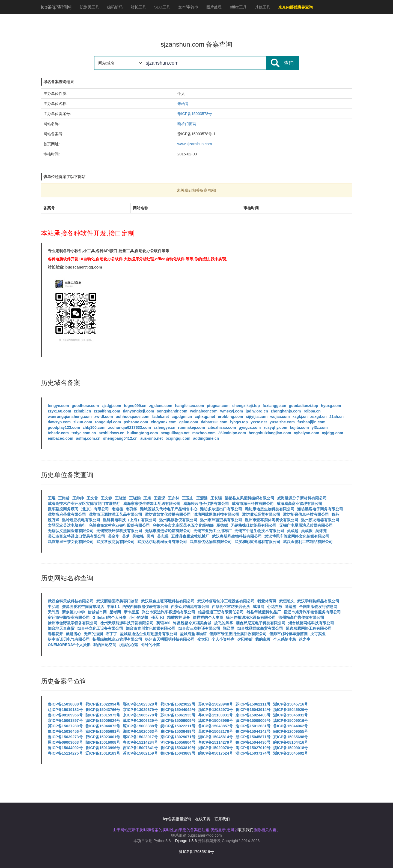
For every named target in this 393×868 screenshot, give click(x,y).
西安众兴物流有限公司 (190, 607)
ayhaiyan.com (307, 433)
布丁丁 (111, 634)
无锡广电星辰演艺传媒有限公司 (306, 525)
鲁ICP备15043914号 (253, 710)
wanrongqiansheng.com (70, 417)
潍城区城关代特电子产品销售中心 (169, 509)
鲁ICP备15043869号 (178, 753)
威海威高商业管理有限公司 (299, 504)
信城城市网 (97, 612)
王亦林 (174, 498)
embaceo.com (60, 438)
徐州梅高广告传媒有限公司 (301, 617)
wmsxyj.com (232, 411)
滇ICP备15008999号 (216, 721)
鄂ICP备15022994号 (103, 704)
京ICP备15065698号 (291, 737)
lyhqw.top (239, 422)
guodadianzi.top (304, 406)
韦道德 (117, 509)
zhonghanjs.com (286, 411)
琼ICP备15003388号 (140, 726)
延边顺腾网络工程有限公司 (309, 628)
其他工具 (263, 7)
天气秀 (53, 612)
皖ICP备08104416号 (291, 742)
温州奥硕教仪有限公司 (178, 520)
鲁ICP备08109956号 (65, 715)
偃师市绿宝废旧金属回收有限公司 (238, 634)
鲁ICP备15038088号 (65, 704)
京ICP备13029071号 (178, 737)
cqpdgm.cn (182, 417)
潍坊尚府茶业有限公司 (67, 514)
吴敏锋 (138, 536)
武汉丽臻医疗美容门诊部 (117, 601)
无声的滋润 (93, 634)
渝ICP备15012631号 (253, 726)
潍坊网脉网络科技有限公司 (216, 514)
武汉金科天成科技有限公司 (71, 601)
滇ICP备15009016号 (291, 721)
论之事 (305, 639)
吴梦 (126, 536)
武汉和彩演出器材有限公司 (257, 542)
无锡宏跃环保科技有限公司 (119, 531)
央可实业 (318, 634)
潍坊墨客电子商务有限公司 (320, 509)
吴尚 (150, 536)
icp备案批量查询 (177, 819)
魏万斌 (53, 520)
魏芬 (335, 514)
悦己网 (229, 628)
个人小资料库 (223, 639)
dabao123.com (214, 422)
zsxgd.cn (318, 417)
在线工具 (203, 819)
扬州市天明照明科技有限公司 (170, 639)
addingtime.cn (206, 438)
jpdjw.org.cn (257, 411)
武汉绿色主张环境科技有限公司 (168, 601)
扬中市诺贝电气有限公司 (69, 639)
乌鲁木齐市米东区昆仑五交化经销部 (183, 525)
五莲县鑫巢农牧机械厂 (190, 536)
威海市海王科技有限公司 (253, 504)
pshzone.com (136, 422)
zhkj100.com (94, 427)
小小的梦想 (139, 617)
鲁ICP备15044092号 (65, 748)
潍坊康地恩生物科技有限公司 (270, 509)
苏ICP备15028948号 (216, 704)
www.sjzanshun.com (195, 144)
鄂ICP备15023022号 (178, 704)
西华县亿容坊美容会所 (231, 607)
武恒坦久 (287, 601)
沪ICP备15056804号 (178, 742)
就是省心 (73, 634)
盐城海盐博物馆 (193, 634)
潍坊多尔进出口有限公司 (221, 509)
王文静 (106, 498)
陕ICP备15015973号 (103, 715)
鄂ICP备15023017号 (140, 737)
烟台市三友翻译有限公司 (199, 628)
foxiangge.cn (274, 406)
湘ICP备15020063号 (140, 731)
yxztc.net (259, 422)
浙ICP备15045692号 (291, 753)
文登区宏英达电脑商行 (67, 525)
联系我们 (222, 819)
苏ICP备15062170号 (216, 731)
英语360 (163, 623)
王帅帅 (78, 498)
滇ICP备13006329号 (140, 721)
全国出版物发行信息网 (318, 607)
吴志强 (163, 536)
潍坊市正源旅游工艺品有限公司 (115, 514)
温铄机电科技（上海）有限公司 (130, 520)
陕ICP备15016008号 (103, 742)
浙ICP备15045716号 (291, 704)
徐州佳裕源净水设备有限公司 (251, 617)
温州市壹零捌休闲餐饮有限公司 (272, 520)
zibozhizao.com (222, 427)
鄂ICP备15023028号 (140, 704)
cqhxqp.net (205, 417)
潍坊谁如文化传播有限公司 (168, 514)
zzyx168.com (59, 411)
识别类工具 (90, 7)
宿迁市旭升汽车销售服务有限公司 (312, 612)
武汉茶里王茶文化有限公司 (71, 542)
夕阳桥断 (245, 639)
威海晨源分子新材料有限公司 (302, 498)
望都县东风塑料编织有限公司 (249, 498)
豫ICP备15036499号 (178, 731)
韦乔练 (132, 509)
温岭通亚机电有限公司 (81, 520)
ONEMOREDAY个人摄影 (69, 645)
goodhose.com (85, 406)
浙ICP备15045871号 (253, 737)
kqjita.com (299, 427)
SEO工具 (162, 7)
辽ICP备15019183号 (103, 753)
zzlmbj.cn (83, 411)
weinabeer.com (204, 411)
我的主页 (263, 639)
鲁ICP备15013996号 (103, 748)
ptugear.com (218, 406)
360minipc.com (232, 433)
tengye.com (58, 406)
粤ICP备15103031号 (216, 715)
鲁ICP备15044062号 (291, 726)
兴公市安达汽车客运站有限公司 (168, 612)
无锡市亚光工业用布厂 (213, 531)
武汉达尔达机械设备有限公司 (162, 542)
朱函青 (183, 104)
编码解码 (115, 7)
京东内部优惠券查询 (296, 7)
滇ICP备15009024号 (103, 721)
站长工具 (138, 7)
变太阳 (203, 639)
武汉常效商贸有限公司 (115, 542)
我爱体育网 (267, 601)
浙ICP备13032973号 (216, 710)
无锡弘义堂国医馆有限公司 (71, 531)
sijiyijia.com (257, 417)
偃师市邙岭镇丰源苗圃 (288, 634)
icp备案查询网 (56, 7)
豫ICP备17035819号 (196, 852)
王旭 (147, 498)
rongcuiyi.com (108, 422)
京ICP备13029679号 (140, 710)
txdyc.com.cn (84, 433)
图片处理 (214, 7)
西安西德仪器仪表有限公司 (145, 607)
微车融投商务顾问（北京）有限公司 (78, 509)
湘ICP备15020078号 (216, 748)
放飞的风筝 (224, 623)
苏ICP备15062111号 (253, 704)
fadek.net (160, 417)
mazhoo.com (204, 433)
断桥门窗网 (187, 124)
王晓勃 (121, 498)
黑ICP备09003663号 (65, 742)
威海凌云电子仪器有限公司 (206, 504)
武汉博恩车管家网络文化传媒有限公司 (297, 536)
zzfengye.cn (164, 427)
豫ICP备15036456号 (65, 731)
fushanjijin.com (312, 422)
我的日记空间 (105, 645)
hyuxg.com (331, 406)
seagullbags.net (175, 433)
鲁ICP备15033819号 (178, 748)
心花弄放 (275, 607)
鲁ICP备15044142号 (253, 731)
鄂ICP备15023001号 (103, 737)
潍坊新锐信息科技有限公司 (306, 514)
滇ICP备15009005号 (253, 721)
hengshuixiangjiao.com (270, 433)
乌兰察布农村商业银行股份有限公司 (119, 525)
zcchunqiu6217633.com (130, 427)
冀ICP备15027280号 (65, 726)
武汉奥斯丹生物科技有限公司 (237, 536)
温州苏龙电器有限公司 (320, 520)
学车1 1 (113, 607)
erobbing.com (230, 417)
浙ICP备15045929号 (291, 710)
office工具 (238, 7)
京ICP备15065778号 (140, 715)
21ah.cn (337, 417)
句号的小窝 (150, 645)
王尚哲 (64, 498)
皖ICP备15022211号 (178, 726)
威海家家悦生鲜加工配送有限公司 (152, 504)
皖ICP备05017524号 (216, 753)
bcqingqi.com (178, 438)
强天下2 (158, 617)
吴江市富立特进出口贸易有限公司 (76, 536)
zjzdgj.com (111, 406)
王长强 (216, 498)
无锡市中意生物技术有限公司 (259, 531)
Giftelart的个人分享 (109, 617)
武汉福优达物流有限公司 (211, 542)
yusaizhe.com (282, 422)
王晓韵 (135, 498)
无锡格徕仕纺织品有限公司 (254, 525)
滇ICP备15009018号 (291, 748)
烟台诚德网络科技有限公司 (311, 623)
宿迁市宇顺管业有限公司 (69, 617)
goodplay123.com (64, 427)
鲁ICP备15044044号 (178, 710)
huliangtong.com (143, 433)
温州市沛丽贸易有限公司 (221, 520)
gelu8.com (189, 422)
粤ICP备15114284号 (140, 742)
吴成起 (293, 531)
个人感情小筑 (285, 639)
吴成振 (307, 531)
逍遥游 (291, 607)
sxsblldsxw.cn (112, 433)
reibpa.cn (312, 411)
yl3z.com (320, 427)
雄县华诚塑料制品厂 (264, 612)
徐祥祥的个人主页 (208, 617)
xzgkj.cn (300, 417)
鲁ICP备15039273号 (65, 737)
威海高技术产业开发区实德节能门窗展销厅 (84, 504)
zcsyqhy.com (276, 427)
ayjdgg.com (332, 433)
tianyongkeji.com (138, 411)
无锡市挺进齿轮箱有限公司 (168, 531)
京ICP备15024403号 (253, 715)
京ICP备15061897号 (65, 721)
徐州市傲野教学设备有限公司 (73, 623)
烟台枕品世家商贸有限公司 (260, 628)
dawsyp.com (59, 422)
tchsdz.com (58, 433)
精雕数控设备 (178, 617)
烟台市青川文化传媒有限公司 (151, 628)
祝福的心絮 (129, 645)
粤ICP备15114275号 (65, 753)
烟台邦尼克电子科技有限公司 (261, 623)
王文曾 (92, 498)
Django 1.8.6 (186, 841)
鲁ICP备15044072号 (103, 726)
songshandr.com (172, 411)
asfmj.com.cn (88, 438)
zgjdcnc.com (161, 406)
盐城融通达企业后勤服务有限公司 (148, 634)
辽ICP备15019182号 (65, 710)
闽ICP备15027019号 (253, 748)
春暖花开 (55, 634)
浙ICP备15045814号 (216, 737)
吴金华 (114, 536)
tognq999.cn (135, 406)
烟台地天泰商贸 (61, 628)
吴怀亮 (321, 531)
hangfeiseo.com (190, 406)
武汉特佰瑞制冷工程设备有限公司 (226, 601)
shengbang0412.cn (120, 438)
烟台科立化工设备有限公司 (100, 628)
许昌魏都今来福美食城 (192, 623)
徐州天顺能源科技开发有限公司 (127, 623)
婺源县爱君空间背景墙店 (83, 607)
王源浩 (202, 498)
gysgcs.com (250, 427)
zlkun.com (83, 422)
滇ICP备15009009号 (178, 721)
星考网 (115, 612)
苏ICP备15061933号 (178, 715)
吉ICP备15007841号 (140, 748)
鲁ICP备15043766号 (103, 710)
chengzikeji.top (246, 406)
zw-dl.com (104, 417)
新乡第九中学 (73, 612)
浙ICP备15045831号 (291, 715)
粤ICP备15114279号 (216, 742)
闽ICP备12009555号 (291, 731)
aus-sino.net (151, 438)
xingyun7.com (164, 422)
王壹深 (159, 498)
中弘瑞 (53, 607)
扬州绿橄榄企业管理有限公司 (117, 639)
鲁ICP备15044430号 (253, 742)
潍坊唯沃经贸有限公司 (261, 514)
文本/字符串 (188, 7)
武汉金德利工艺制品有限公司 (308, 542)
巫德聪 (222, 525)
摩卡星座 (131, 612)
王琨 (52, 498)
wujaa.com (280, 417)
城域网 (258, 607)
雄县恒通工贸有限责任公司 (221, 612)
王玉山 (188, 498)
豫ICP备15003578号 (195, 114)
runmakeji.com (191, 427)
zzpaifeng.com (107, 411)
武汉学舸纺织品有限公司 (318, 601)
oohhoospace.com (133, 417)
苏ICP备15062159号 (140, 753)
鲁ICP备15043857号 (216, 726)
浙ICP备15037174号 (253, 753)
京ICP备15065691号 (103, 731)
